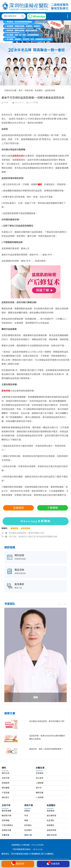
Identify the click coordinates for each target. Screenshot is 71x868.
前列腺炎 (28, 826)
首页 (20, 91)
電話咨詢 (18, 864)
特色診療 (29, 91)
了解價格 (53, 508)
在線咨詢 (53, 863)
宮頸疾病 (6, 783)
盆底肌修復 (50, 91)
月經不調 (6, 778)
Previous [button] (60, 604)
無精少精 (28, 835)
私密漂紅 (51, 821)
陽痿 (26, 821)
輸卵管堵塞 (6, 811)
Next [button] (65, 604)
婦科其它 (6, 798)
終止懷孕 (40, 778)
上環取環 (40, 783)
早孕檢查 (40, 773)
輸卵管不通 (6, 816)
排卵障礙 (6, 821)
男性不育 (29, 806)
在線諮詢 (18, 508)
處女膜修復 (51, 816)
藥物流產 (40, 793)
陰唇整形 (51, 826)
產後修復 (14, 529)
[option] (36, 655)
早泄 (26, 816)
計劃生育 (40, 768)
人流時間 (40, 798)
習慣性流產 (6, 830)
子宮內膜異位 (7, 826)
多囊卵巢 (6, 835)
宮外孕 (39, 788)
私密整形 (39, 91)
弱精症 (27, 811)
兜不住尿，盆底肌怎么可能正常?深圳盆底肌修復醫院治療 (33, 537)
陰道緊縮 (51, 811)
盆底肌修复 (25, 529)
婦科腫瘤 (6, 788)
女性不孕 (6, 806)
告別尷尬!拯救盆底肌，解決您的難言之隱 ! (27, 533)
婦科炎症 (6, 773)
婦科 (4, 768)
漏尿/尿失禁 (52, 835)
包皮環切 (28, 830)
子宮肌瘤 (6, 793)
